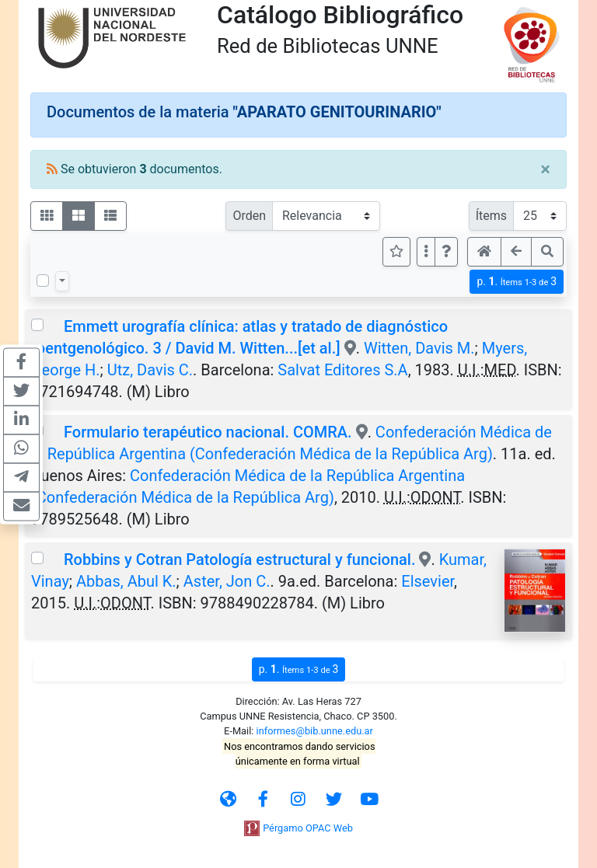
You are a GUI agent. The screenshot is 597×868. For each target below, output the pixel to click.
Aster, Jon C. (227, 581)
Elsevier (428, 581)
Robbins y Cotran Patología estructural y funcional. (240, 559)
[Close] (545, 169)
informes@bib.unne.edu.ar (315, 731)
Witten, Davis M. (419, 348)
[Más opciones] (426, 252)
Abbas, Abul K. (126, 581)
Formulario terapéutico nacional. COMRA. (208, 432)
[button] (446, 252)
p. (517, 282)
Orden (249, 216)
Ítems (491, 216)
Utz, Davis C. (150, 370)
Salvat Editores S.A (342, 370)
